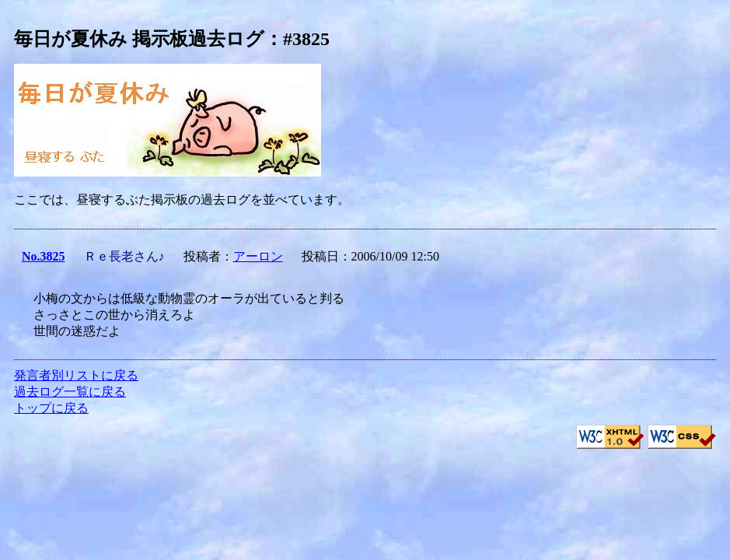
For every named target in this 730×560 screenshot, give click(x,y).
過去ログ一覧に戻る (70, 392)
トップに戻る (51, 408)
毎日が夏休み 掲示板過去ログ (139, 39)
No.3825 (44, 256)
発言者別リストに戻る (76, 375)
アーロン (258, 256)
